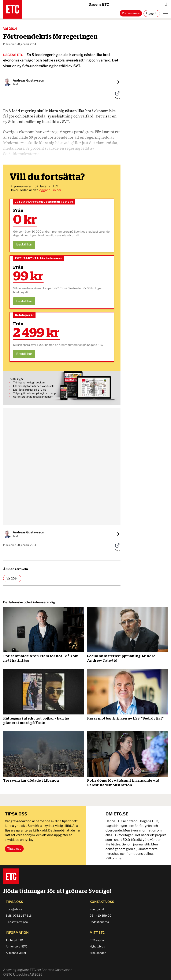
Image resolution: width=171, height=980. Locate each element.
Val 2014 (10, 29)
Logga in (152, 13)
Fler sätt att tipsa (17, 922)
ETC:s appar (97, 940)
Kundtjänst (97, 909)
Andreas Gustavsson (28, 80)
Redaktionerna (99, 922)
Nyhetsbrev (97, 946)
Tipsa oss (14, 849)
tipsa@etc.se (14, 909)
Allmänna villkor (16, 953)
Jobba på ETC (14, 940)
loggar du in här (50, 190)
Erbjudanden (98, 953)
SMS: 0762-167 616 (19, 916)
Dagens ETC (128, 4)
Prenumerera (131, 13)
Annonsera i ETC (16, 946)
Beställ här (24, 244)
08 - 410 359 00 (101, 916)
